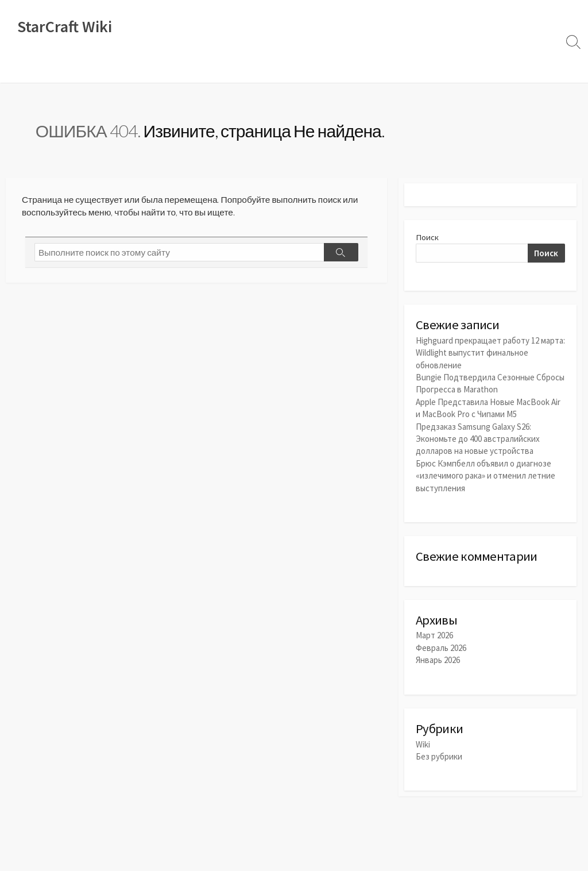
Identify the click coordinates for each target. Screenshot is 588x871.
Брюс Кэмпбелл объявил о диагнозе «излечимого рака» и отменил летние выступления (486, 475)
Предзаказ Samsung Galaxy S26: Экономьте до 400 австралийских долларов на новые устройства (478, 439)
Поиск (427, 239)
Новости (59, 68)
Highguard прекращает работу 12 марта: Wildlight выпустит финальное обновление (490, 355)
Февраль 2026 (441, 649)
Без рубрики (439, 758)
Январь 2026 (438, 661)
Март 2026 (434, 637)
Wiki (21, 68)
